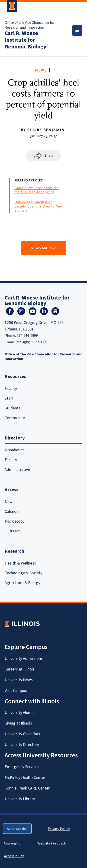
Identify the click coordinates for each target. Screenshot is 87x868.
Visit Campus (16, 691)
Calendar (12, 511)
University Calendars (22, 734)
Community (15, 418)
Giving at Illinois (18, 723)
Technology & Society (23, 573)
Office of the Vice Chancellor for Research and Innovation (30, 25)
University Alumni (20, 712)
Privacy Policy (59, 829)
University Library (20, 799)
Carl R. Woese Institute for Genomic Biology (26, 40)
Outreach (13, 531)
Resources (15, 376)
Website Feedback (52, 843)
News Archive (44, 248)
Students (13, 408)
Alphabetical (15, 450)
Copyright (12, 843)
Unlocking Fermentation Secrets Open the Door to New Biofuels (39, 206)
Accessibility (14, 856)
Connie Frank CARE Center (27, 788)
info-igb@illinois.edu (32, 342)
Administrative (17, 470)
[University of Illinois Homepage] (22, 624)
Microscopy (14, 521)
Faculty (11, 388)
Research (14, 551)
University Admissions (24, 658)
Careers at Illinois (20, 669)
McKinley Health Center (25, 777)
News (41, 70)
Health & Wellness (20, 563)
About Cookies (17, 829)
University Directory (22, 745)
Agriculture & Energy (22, 583)
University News (19, 680)
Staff (9, 398)
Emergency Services (22, 767)
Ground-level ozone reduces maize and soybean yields (36, 190)
